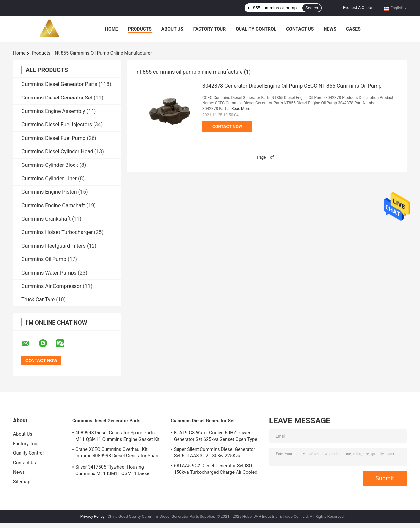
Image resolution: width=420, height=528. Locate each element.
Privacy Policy (93, 517)
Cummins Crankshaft (46, 219)
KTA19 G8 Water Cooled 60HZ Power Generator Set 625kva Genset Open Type (216, 436)
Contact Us (300, 29)
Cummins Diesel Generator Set (57, 98)
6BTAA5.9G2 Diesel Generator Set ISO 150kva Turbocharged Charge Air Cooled (216, 469)
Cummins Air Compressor (51, 286)
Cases (353, 29)
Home (112, 29)
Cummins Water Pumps (49, 273)
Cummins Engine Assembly (53, 111)
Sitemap (22, 482)
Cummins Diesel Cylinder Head (57, 152)
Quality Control (256, 29)
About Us (172, 29)
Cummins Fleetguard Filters (53, 246)
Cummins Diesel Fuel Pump (53, 138)
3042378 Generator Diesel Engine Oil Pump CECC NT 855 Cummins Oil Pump (292, 86)
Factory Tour (210, 29)
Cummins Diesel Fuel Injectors (57, 125)
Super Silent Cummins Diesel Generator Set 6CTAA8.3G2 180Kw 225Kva (215, 452)
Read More (241, 109)
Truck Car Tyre (38, 300)
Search (312, 8)
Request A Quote (357, 8)
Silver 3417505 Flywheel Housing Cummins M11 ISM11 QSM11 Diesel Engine (113, 471)
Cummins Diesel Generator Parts (59, 84)
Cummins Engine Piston (49, 192)
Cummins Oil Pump (44, 259)
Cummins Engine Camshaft (53, 205)
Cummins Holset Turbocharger (57, 232)
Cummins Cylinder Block (50, 165)
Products (140, 29)
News (330, 29)
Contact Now (227, 127)
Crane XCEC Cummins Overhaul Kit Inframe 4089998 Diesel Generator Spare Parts (117, 453)
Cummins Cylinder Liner (49, 178)
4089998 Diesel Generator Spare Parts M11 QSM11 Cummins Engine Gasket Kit (118, 436)
